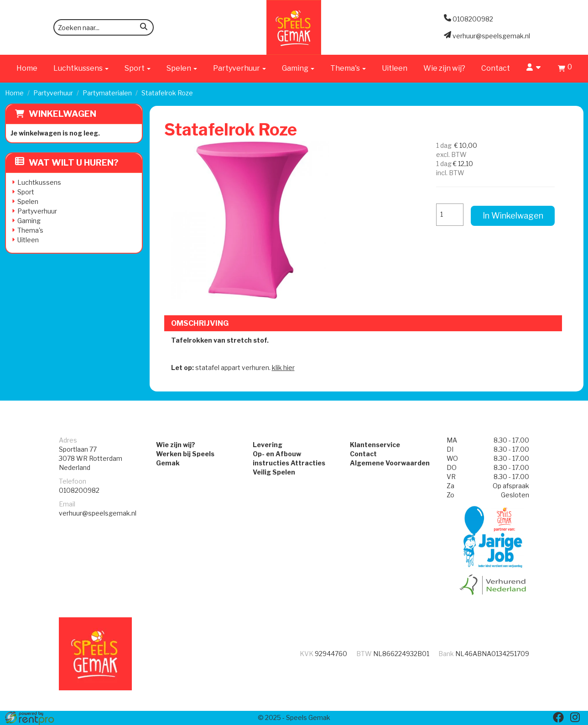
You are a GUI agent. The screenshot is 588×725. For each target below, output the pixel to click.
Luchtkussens (39, 182)
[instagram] (575, 717)
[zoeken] (144, 28)
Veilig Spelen (274, 472)
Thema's (30, 230)
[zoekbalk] (104, 27)
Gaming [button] (298, 68)
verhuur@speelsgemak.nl (98, 513)
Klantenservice (375, 445)
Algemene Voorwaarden (390, 463)
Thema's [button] (348, 68)
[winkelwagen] (565, 70)
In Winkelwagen (513, 216)
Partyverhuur (53, 93)
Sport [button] (138, 68)
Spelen (28, 201)
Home (27, 68)
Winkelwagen (62, 114)
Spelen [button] (182, 68)
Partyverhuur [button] (239, 68)
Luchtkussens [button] (81, 68)
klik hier (283, 368)
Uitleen (395, 68)
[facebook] (558, 717)
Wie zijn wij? (444, 68)
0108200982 (79, 490)
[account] (534, 68)
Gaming (29, 221)
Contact (496, 68)
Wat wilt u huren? (67, 163)
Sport (26, 192)
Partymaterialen (107, 93)
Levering (268, 445)
